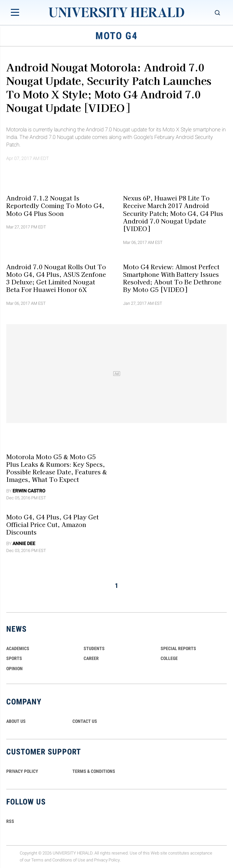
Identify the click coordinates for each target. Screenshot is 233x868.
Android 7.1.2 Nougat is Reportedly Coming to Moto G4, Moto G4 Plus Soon (55, 206)
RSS (10, 821)
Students (94, 648)
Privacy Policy (107, 860)
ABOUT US (16, 721)
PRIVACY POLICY (22, 771)
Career (91, 658)
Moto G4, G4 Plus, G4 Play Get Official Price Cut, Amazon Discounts (52, 524)
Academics (18, 648)
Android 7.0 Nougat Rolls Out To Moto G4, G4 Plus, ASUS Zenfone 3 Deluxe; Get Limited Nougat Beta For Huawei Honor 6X (56, 278)
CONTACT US (85, 721)
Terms (37, 860)
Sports (14, 658)
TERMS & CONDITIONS (94, 771)
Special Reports (178, 648)
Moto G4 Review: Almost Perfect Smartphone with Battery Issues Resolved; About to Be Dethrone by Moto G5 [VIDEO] (172, 278)
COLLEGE (169, 658)
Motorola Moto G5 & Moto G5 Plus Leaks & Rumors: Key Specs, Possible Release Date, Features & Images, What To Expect (57, 468)
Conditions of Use (69, 860)
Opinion (14, 669)
